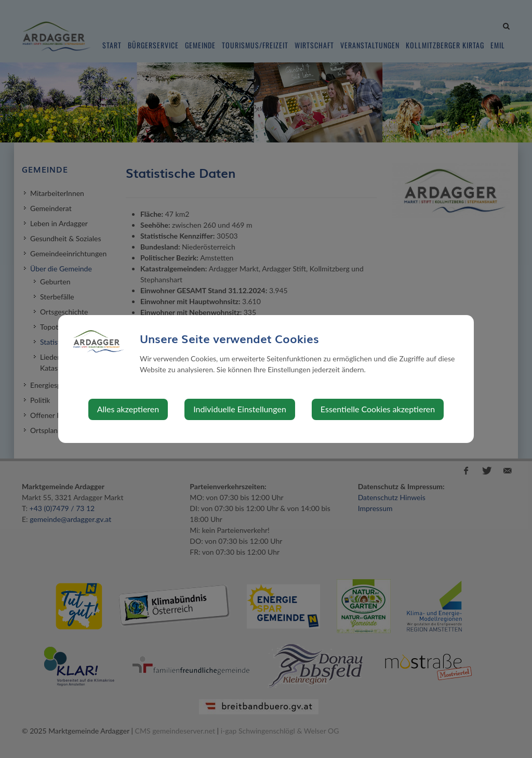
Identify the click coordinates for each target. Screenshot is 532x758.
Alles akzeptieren (128, 409)
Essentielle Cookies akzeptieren (378, 409)
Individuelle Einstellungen (240, 409)
